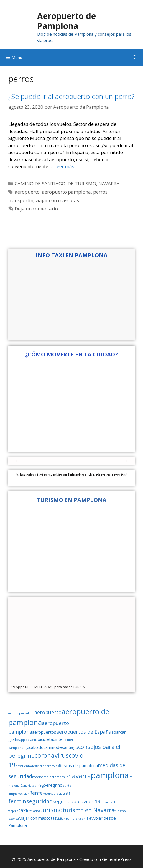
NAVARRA (109, 183)
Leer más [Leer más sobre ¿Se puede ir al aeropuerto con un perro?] (64, 166)
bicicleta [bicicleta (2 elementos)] (45, 739)
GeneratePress (117, 859)
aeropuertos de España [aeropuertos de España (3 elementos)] (84, 732)
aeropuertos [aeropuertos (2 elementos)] (44, 732)
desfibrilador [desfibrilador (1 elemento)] (40, 766)
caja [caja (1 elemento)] (26, 748)
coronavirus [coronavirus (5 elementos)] (52, 755)
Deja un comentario (36, 209)
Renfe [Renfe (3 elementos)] (36, 793)
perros (100, 192)
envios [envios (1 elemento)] (54, 766)
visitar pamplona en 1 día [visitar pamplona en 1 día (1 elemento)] (75, 819)
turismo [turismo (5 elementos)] (51, 810)
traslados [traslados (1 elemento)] (34, 811)
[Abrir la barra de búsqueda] (135, 57)
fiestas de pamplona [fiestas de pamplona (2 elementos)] (78, 765)
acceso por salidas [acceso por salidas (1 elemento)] (21, 713)
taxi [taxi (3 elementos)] (23, 810)
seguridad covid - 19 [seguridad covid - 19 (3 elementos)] (76, 801)
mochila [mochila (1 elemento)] (62, 777)
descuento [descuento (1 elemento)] (23, 766)
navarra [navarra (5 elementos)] (80, 776)
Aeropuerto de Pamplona (67, 21)
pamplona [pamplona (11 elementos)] (110, 775)
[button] (17, 461)
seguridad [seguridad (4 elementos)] (39, 801)
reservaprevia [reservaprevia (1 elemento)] (53, 794)
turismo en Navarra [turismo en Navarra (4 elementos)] (89, 810)
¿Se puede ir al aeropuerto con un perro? (71, 96)
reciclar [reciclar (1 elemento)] (23, 794)
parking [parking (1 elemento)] (38, 786)
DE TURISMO (82, 183)
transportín (21, 200)
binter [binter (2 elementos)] (59, 739)
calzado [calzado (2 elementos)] (36, 747)
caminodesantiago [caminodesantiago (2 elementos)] (61, 747)
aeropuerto (27, 192)
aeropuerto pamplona (66, 192)
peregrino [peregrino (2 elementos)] (53, 785)
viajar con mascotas (57, 200)
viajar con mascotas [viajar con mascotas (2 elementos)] (38, 818)
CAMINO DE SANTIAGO (40, 183)
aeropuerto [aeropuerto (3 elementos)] (48, 712)
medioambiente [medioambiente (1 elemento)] (44, 777)
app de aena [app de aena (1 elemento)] (29, 740)
